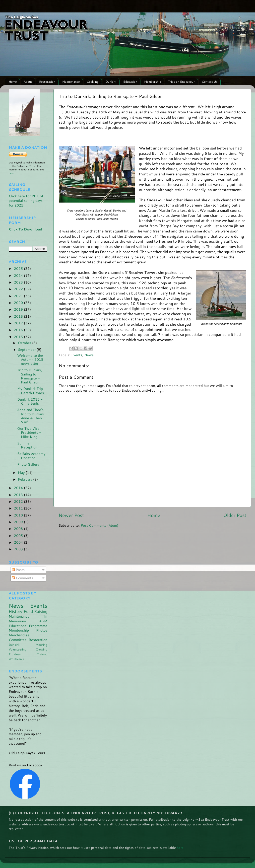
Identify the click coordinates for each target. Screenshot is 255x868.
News (89, 355)
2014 (19, 488)
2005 (19, 536)
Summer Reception (27, 445)
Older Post (235, 515)
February (26, 479)
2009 (19, 522)
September (27, 349)
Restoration (47, 82)
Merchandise (19, 635)
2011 (19, 508)
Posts (18, 570)
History (15, 611)
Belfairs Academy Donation (31, 456)
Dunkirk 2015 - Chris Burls (30, 401)
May (22, 472)
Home (13, 82)
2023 (19, 282)
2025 (19, 268)
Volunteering (18, 649)
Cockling (93, 82)
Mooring (41, 645)
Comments (22, 578)
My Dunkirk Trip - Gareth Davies (32, 391)
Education (130, 82)
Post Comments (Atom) (99, 525)
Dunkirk (111, 82)
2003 (19, 549)
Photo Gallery (28, 464)
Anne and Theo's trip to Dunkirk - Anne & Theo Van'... (32, 416)
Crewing (41, 649)
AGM (43, 621)
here (11, 173)
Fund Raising (36, 611)
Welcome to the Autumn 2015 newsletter (30, 359)
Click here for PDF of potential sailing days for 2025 (26, 201)
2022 (19, 289)
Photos (42, 630)
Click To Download (25, 229)
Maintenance (71, 82)
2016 (19, 330)
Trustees (15, 654)
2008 (19, 529)
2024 (19, 275)
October (25, 343)
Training (42, 654)
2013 (19, 495)
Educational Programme (28, 626)
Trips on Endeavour (181, 82)
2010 (19, 515)
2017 (19, 323)
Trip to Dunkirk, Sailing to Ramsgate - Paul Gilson (30, 376)
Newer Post (71, 515)
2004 (19, 542)
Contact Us (210, 82)
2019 (19, 309)
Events (77, 355)
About (28, 82)
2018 (19, 316)
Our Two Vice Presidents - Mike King (29, 432)
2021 (19, 296)
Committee (18, 640)
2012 (19, 501)
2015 (19, 337)
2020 (19, 303)
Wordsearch (16, 659)
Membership (153, 82)
